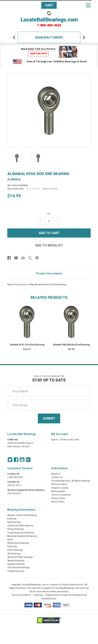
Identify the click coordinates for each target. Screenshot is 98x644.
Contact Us (57, 477)
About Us (56, 474)
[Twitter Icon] (10, 460)
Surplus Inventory (16, 564)
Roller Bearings (15, 550)
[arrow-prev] (14, 38)
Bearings (12, 519)
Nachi (10, 540)
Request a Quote (60, 488)
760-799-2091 (14, 494)
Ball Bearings (14, 522)
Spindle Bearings (16, 561)
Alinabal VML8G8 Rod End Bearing (71, 345)
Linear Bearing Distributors (21, 533)
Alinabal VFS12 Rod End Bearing (27, 345)
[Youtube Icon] (22, 460)
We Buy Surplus (59, 484)
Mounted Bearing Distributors (22, 536)
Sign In (55, 440)
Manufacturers (49, 37)
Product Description (49, 273)
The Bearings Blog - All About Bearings (71, 481)
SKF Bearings (14, 554)
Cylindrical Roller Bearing (20, 526)
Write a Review (50, 189)
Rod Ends (12, 547)
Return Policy (58, 502)
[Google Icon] (28, 460)
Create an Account (69, 440)
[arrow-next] (84, 38)
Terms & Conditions (61, 495)
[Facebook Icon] (16, 460)
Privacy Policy (58, 498)
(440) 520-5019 (38, 53)
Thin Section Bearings (18, 567)
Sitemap (38, 595)
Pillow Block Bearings (18, 543)
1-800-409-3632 (49, 25)
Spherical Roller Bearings (20, 557)
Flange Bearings (16, 529)
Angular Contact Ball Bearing (22, 515)
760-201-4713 (14, 485)
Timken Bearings (16, 571)
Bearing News (58, 491)
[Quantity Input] (49, 221)
